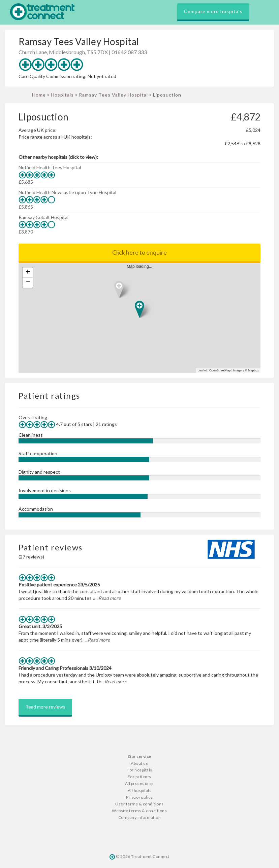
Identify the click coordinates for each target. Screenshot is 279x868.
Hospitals (62, 95)
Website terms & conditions (139, 811)
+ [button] (28, 273)
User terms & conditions (139, 804)
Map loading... (142, 318)
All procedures (139, 783)
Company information (140, 817)
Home (39, 95)
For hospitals (139, 770)
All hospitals (140, 790)
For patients (139, 777)
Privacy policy (139, 797)
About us (139, 763)
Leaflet (202, 370)
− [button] (28, 283)
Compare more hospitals (213, 11)
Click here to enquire (139, 252)
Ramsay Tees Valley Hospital (113, 95)
